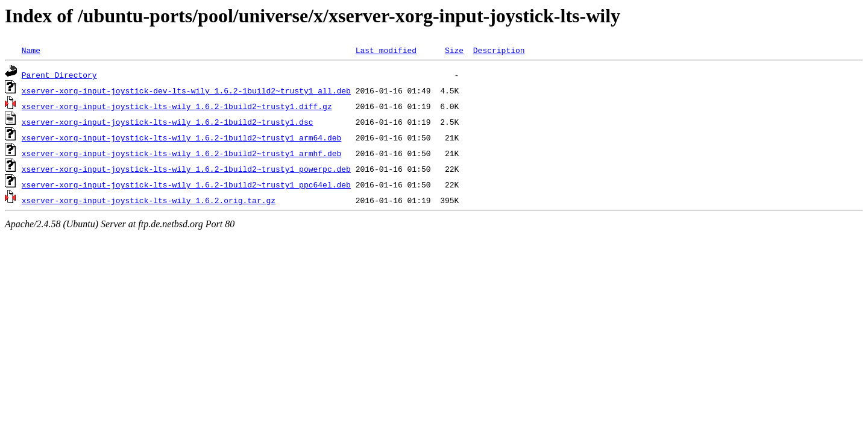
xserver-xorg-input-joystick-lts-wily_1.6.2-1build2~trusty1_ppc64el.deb (186, 184)
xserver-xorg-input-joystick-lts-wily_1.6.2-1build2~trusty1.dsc (168, 122)
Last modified (386, 50)
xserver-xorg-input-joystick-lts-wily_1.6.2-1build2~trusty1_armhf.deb (181, 153)
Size (454, 50)
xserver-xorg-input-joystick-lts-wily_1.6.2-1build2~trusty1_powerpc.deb (186, 169)
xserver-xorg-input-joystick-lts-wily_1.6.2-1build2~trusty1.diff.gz (177, 106)
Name (31, 50)
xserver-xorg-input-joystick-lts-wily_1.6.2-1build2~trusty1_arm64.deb (181, 137)
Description (499, 50)
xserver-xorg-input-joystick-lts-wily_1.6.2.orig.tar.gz (149, 200)
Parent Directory (59, 75)
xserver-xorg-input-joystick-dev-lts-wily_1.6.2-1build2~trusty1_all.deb (186, 90)
